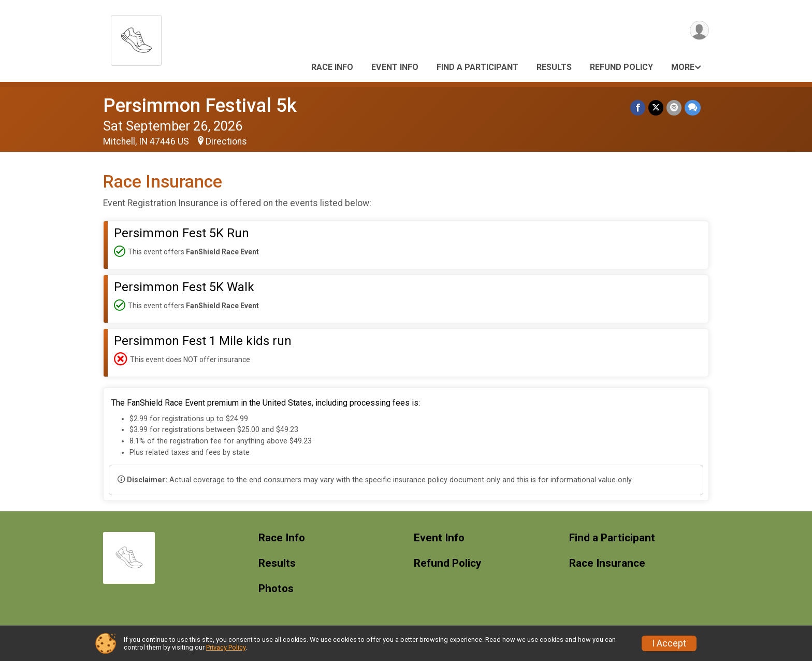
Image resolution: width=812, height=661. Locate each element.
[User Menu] (699, 30)
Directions (226, 141)
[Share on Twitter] (656, 107)
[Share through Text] (693, 107)
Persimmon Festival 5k (200, 105)
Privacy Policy (226, 647)
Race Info (332, 67)
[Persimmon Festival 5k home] (136, 38)
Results (554, 67)
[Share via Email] (674, 107)
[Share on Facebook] (638, 107)
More (683, 67)
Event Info (395, 67)
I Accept (669, 643)
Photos (276, 589)
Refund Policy (621, 67)
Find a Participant (477, 67)
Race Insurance (607, 563)
